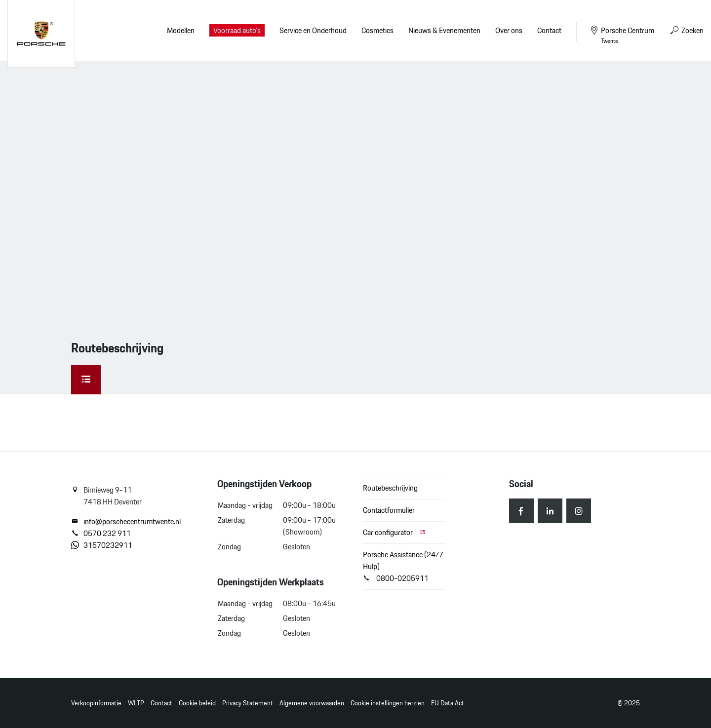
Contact (161, 703)
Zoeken (686, 30)
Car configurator (395, 532)
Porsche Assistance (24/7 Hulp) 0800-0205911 (403, 566)
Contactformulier (389, 510)
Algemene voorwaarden (312, 703)
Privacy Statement (248, 703)
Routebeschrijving (390, 488)
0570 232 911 (101, 534)
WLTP (136, 703)
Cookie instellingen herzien (388, 703)
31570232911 (102, 545)
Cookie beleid (197, 703)
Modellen (181, 30)
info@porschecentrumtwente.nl (126, 522)
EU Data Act (448, 703)
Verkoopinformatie (96, 703)
